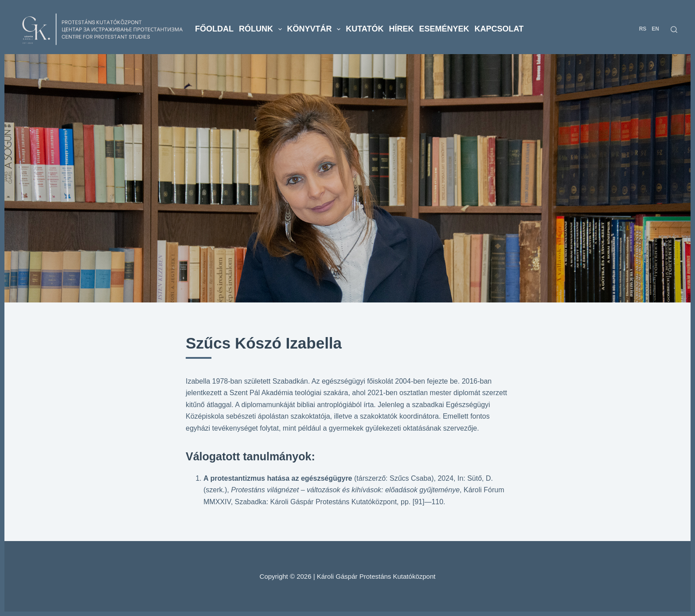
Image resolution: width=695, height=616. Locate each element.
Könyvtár (315, 29)
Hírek (402, 29)
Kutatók (365, 29)
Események (444, 29)
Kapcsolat (499, 29)
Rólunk (262, 29)
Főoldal (214, 29)
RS (643, 29)
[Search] (674, 29)
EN (655, 29)
